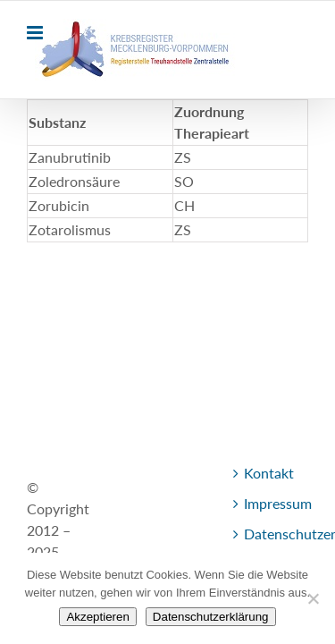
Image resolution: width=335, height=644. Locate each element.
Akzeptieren (97, 617)
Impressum (150, 526)
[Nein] (313, 598)
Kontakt (63, 526)
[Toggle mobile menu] (36, 33)
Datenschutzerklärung (211, 617)
